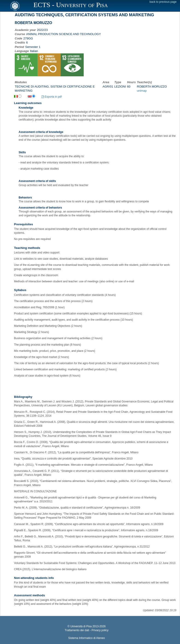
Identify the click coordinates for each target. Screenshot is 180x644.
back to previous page (163, 2)
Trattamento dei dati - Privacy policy (86, 630)
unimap (142, 91)
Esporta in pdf (52, 97)
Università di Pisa (81, 626)
